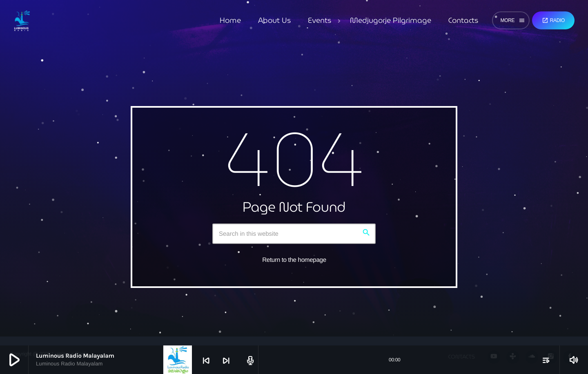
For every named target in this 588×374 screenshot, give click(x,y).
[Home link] (22, 20)
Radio (553, 20)
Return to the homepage (294, 260)
